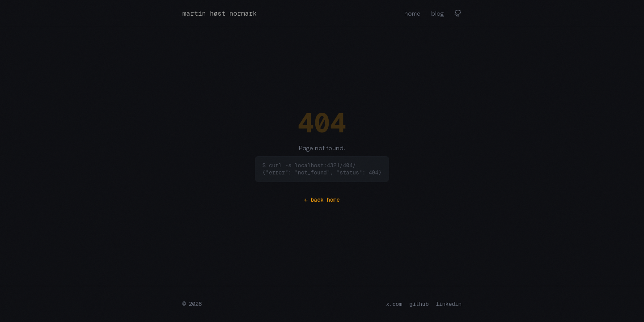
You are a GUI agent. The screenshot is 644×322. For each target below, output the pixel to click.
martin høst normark (220, 13)
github (419, 304)
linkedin (449, 304)
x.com (394, 304)
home (412, 13)
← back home (322, 200)
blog (437, 13)
